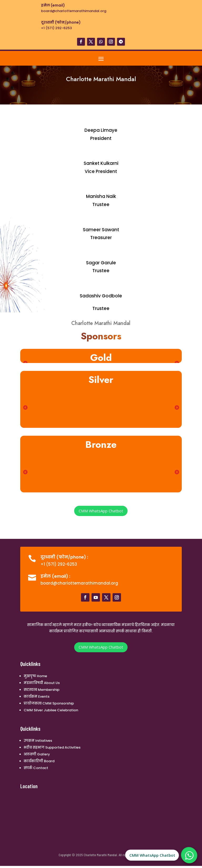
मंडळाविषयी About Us (42, 683)
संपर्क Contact (36, 768)
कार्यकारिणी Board (39, 761)
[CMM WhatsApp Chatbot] (189, 855)
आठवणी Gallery (37, 754)
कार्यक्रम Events (37, 696)
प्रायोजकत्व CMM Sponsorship (49, 703)
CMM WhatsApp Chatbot (101, 511)
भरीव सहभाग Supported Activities (52, 747)
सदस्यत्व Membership (42, 690)
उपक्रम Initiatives (38, 741)
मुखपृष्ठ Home (35, 676)
